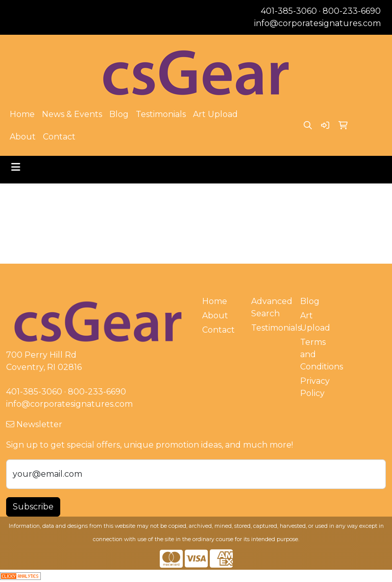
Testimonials (161, 114)
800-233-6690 (352, 11)
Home (22, 114)
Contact (59, 137)
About (23, 137)
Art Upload (215, 114)
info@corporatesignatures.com (317, 23)
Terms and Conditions (318, 354)
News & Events (72, 114)
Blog (119, 114)
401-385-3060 (289, 11)
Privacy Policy (315, 387)
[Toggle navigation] (16, 167)
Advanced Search (269, 307)
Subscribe (33, 507)
